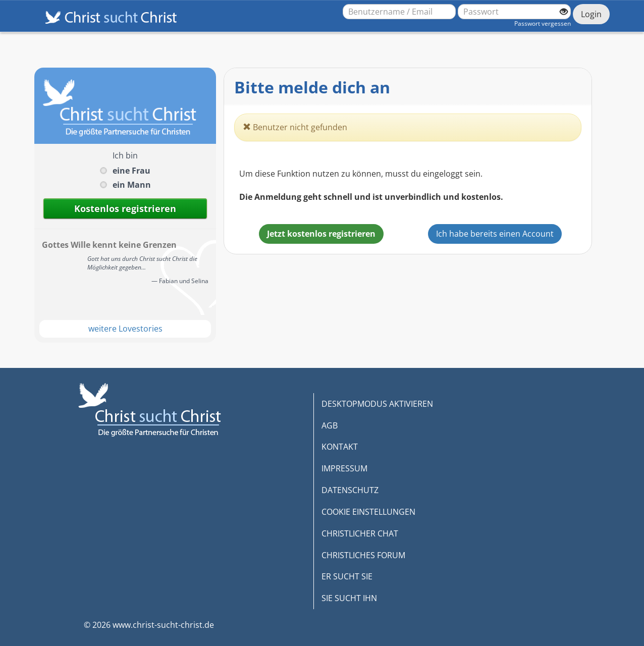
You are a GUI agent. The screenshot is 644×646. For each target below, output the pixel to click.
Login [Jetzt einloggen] (591, 14)
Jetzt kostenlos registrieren (321, 234)
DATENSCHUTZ (350, 490)
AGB (330, 425)
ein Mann (132, 185)
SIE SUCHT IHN (349, 598)
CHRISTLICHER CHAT (360, 533)
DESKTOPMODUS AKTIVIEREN (377, 404)
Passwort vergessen (543, 23)
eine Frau (131, 171)
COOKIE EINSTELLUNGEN (368, 512)
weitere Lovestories (125, 329)
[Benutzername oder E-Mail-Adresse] (399, 12)
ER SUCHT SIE (347, 576)
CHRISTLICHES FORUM (363, 555)
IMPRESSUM (344, 468)
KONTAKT (340, 447)
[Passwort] (514, 12)
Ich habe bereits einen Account (495, 234)
